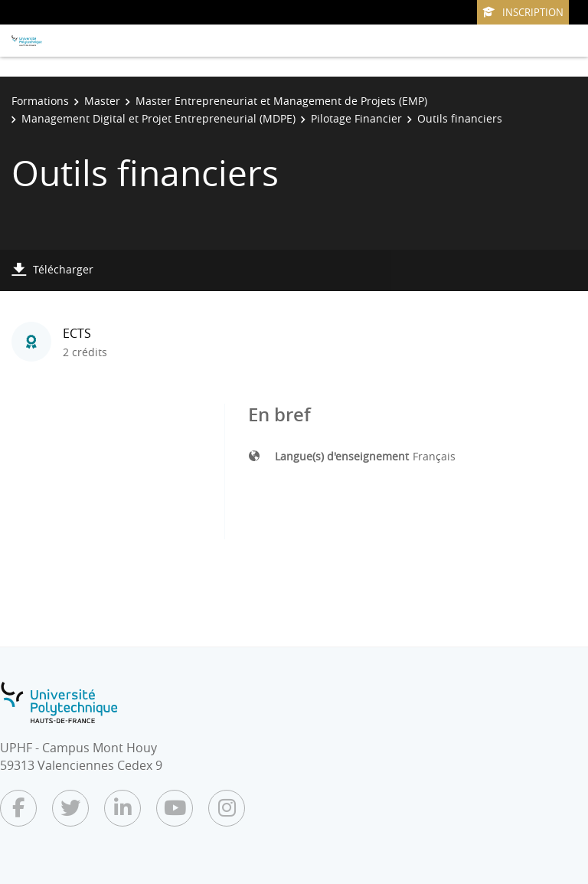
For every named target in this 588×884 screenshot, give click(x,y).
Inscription (523, 12)
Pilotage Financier (356, 118)
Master (102, 101)
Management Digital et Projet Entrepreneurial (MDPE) (158, 118)
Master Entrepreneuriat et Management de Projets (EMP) (281, 101)
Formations (40, 101)
